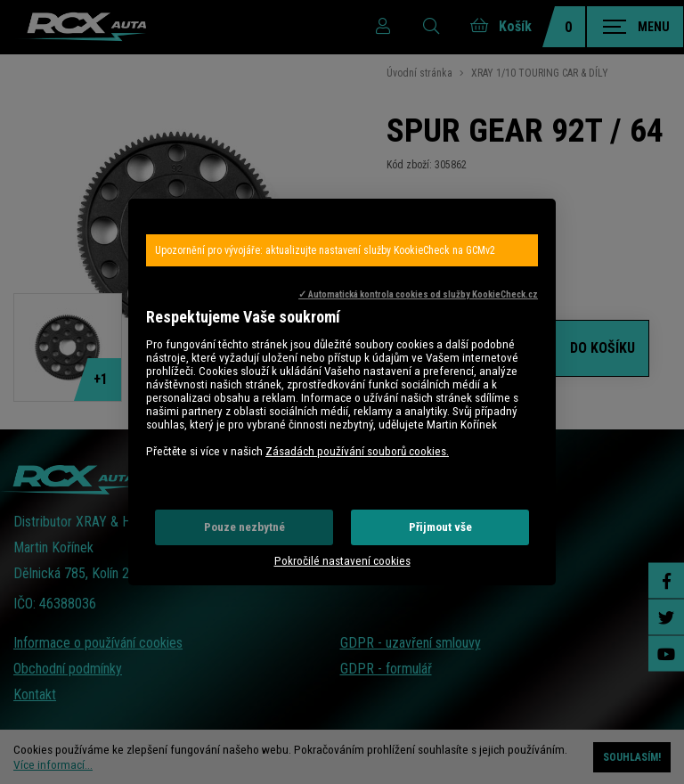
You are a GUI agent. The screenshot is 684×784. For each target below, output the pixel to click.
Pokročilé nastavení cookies (342, 561)
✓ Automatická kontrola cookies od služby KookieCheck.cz (418, 294)
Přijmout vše (440, 527)
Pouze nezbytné (244, 527)
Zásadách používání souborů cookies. (357, 451)
